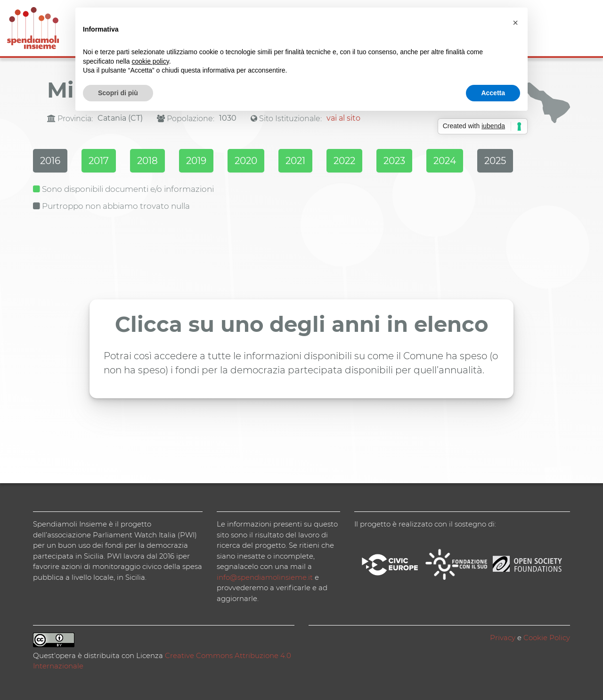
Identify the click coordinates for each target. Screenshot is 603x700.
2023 (394, 161)
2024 (445, 161)
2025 (495, 161)
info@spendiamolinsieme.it (265, 577)
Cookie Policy (547, 638)
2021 (295, 161)
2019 (196, 161)
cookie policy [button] (151, 61)
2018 (147, 161)
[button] (515, 23)
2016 (50, 161)
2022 (344, 161)
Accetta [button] (493, 93)
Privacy (503, 638)
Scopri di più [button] (118, 93)
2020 (246, 161)
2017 (99, 161)
